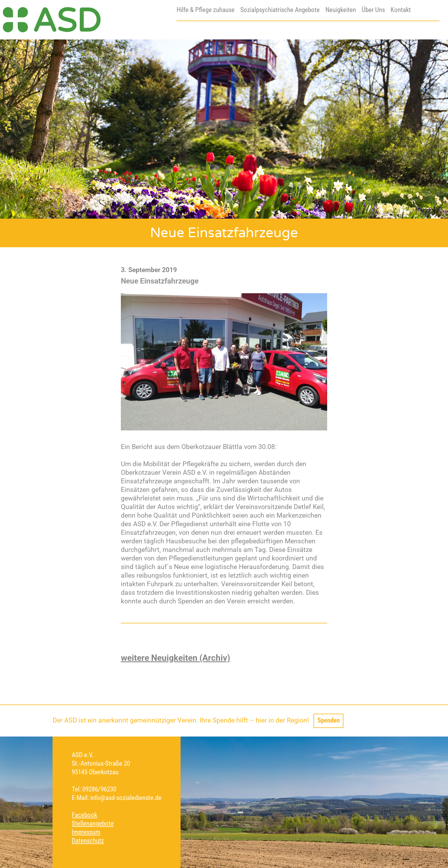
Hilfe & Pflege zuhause (206, 10)
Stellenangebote (93, 824)
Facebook (84, 815)
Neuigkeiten (341, 10)
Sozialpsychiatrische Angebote (280, 10)
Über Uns (373, 10)
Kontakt (401, 10)
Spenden (329, 720)
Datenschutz (88, 841)
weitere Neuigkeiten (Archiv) (176, 658)
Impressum (86, 832)
